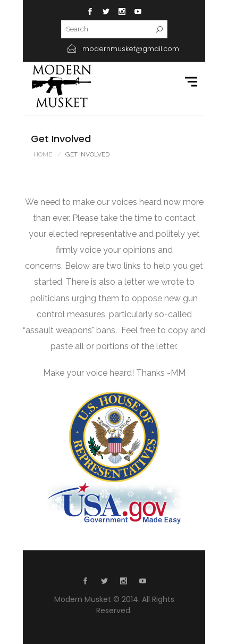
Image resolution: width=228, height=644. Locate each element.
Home (43, 154)
